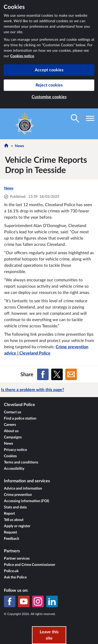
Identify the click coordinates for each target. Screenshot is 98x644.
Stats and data (15, 507)
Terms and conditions (21, 462)
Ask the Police (15, 577)
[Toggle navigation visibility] (90, 118)
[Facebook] (10, 601)
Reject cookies (49, 85)
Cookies (10, 456)
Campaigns (13, 437)
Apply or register (17, 526)
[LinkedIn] (52, 601)
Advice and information (23, 489)
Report (9, 514)
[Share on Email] (71, 374)
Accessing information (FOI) (27, 501)
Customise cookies (49, 97)
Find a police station (20, 419)
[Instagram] (38, 601)
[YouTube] (24, 601)
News (19, 146)
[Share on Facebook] (43, 374)
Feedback (11, 539)
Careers (10, 425)
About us (11, 431)
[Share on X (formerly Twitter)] (57, 374)
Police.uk (11, 571)
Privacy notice (15, 450)
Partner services (17, 559)
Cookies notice (22, 56)
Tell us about (14, 520)
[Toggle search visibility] (75, 118)
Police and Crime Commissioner (30, 565)
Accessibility (14, 469)
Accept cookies (49, 70)
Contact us (13, 412)
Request (10, 532)
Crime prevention (18, 495)
